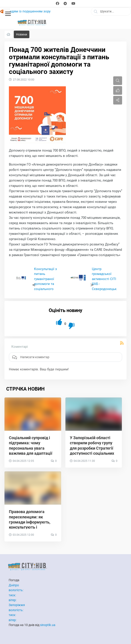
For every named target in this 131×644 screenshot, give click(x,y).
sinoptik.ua (48, 625)
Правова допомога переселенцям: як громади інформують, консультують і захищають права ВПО (30, 522)
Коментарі (20, 347)
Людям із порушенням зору (29, 11)
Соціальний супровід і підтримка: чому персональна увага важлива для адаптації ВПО (31, 448)
